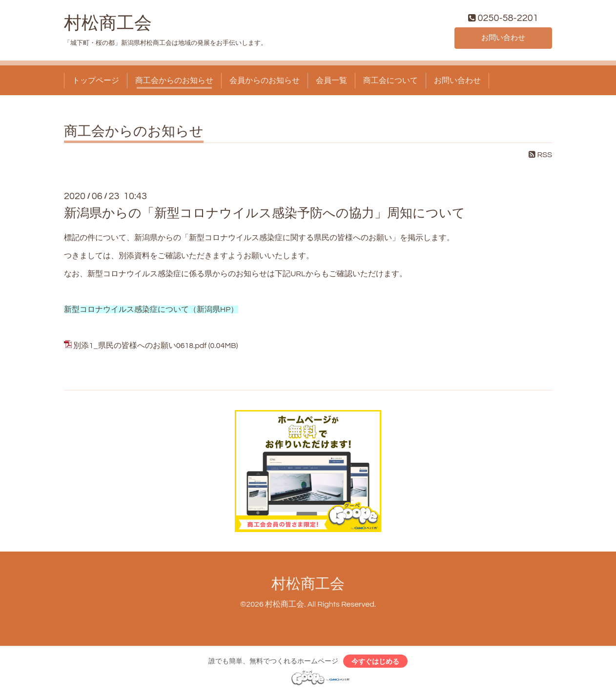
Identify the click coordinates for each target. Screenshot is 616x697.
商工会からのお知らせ (174, 82)
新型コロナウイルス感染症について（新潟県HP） (151, 311)
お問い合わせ (503, 39)
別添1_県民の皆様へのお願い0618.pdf (140, 347)
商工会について (390, 82)
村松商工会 (108, 25)
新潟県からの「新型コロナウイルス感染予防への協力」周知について (265, 215)
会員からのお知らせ (265, 82)
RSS (540, 157)
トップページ (96, 82)
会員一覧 (331, 82)
